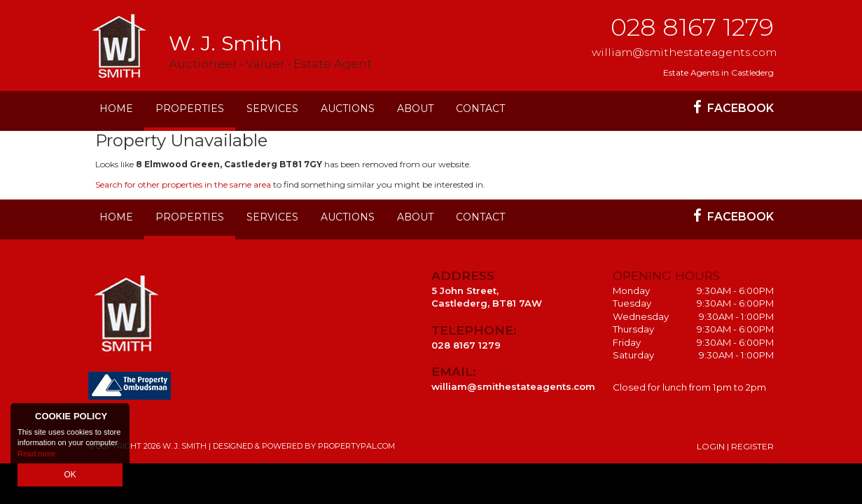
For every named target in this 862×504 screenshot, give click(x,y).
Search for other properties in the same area (183, 184)
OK (70, 475)
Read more (36, 455)
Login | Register (735, 446)
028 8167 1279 (692, 27)
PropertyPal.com (356, 446)
